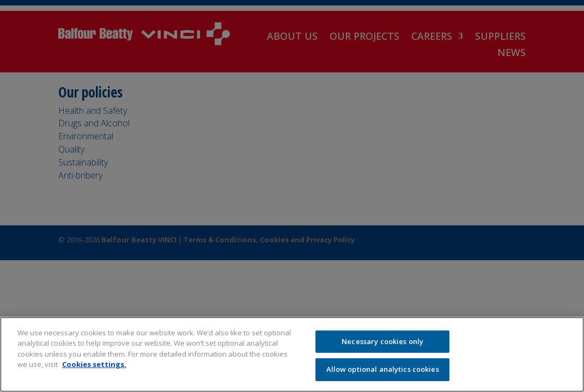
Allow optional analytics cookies (383, 369)
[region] (292, 354)
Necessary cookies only (382, 341)
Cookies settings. (94, 364)
